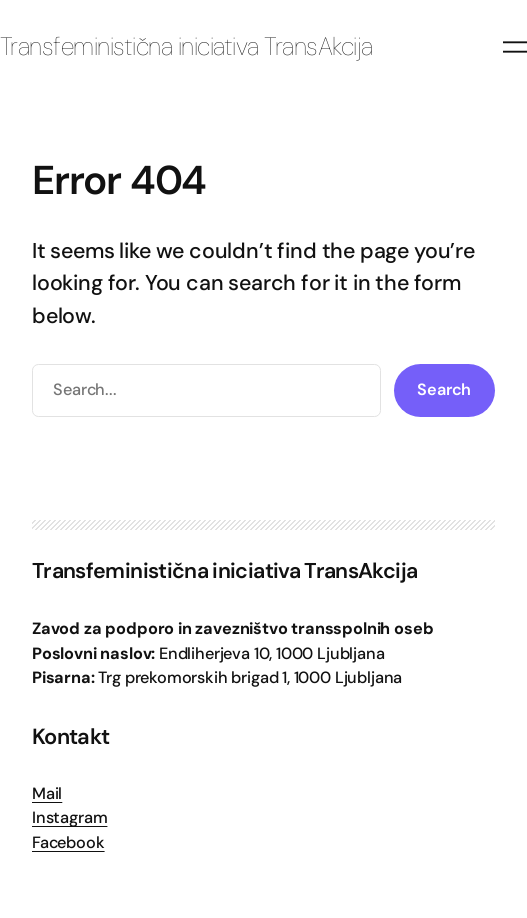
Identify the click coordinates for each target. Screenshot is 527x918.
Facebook (68, 842)
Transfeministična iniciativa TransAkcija (186, 46)
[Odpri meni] (515, 47)
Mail (47, 793)
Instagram (69, 817)
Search (444, 389)
